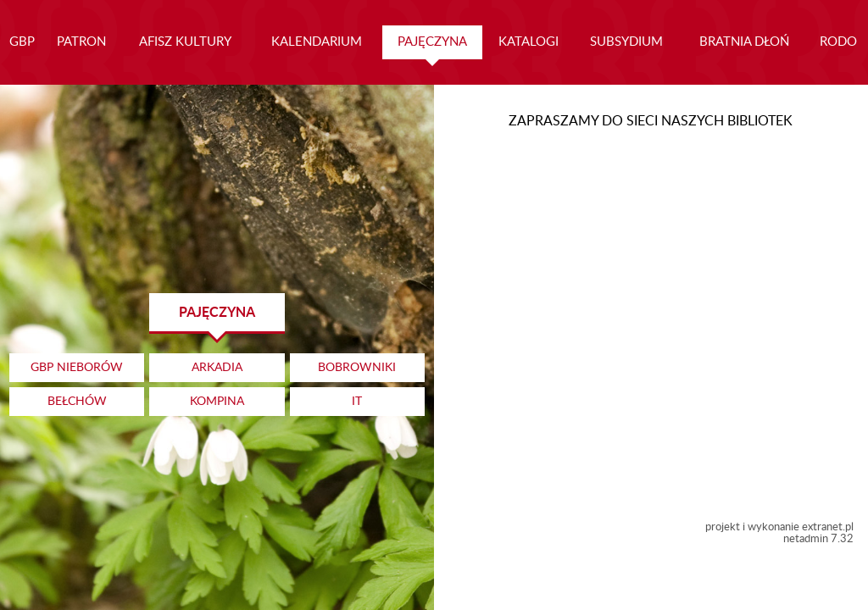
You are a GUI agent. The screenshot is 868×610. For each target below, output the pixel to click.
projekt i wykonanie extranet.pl (779, 527)
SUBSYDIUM (626, 42)
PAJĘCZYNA (432, 42)
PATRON (81, 42)
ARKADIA (217, 368)
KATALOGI (529, 42)
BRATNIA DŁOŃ (744, 42)
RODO (838, 42)
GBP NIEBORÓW (77, 368)
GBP (22, 42)
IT (357, 402)
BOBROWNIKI (357, 368)
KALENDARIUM (317, 42)
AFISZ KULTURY (185, 42)
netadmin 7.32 (818, 539)
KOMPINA (217, 402)
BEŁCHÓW (77, 402)
